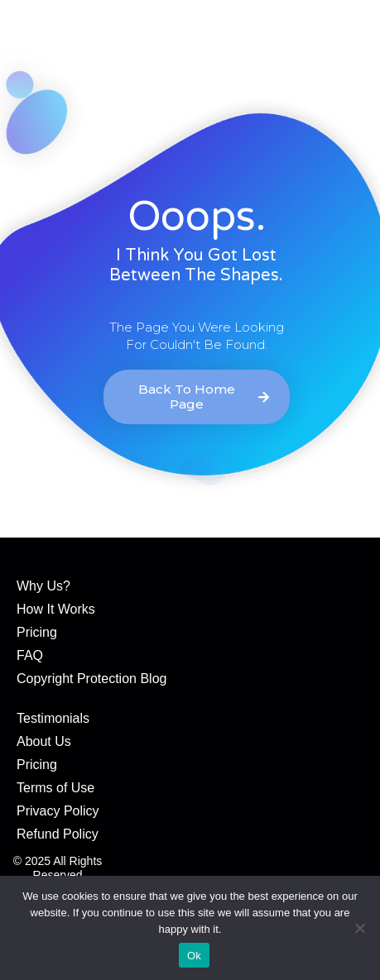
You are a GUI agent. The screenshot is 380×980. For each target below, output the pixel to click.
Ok (194, 956)
